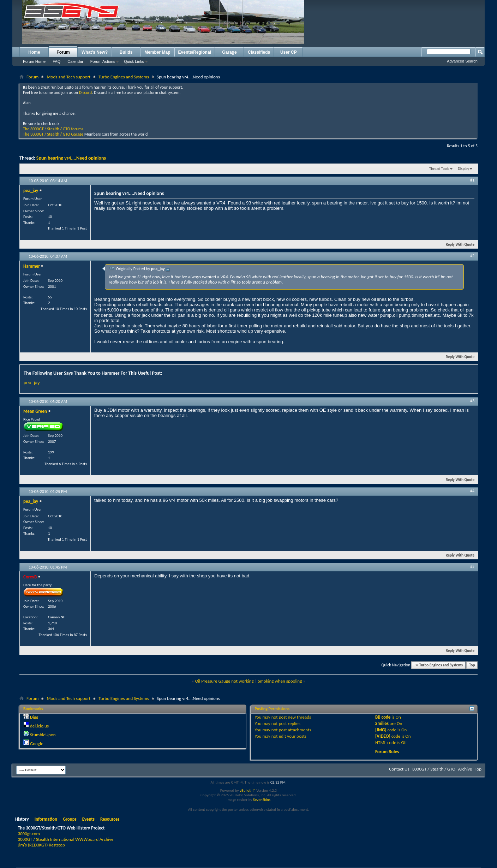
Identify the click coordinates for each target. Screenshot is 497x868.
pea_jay (32, 383)
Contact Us (399, 769)
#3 (472, 401)
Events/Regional (195, 52)
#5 (472, 566)
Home (34, 52)
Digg (34, 717)
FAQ (56, 61)
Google (37, 744)
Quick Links (134, 61)
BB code (383, 717)
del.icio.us (39, 726)
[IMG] (381, 730)
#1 (472, 180)
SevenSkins (262, 800)
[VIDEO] (383, 736)
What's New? (95, 52)
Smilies (382, 723)
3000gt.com (29, 834)
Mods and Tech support (68, 77)
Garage (229, 52)
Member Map (157, 52)
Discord (85, 93)
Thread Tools (439, 169)
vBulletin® (248, 790)
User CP (289, 52)
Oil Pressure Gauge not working (224, 681)
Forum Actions (103, 61)
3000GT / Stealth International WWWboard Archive (65, 839)
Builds (126, 52)
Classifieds (259, 52)
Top (472, 665)
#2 (472, 256)
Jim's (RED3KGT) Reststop (41, 845)
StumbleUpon (43, 735)
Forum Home (34, 61)
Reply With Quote (457, 245)
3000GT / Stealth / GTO (433, 769)
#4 (472, 491)
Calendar (75, 61)
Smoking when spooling (280, 681)
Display (463, 169)
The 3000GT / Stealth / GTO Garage (53, 134)
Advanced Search (462, 61)
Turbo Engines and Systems (124, 77)
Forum (63, 52)
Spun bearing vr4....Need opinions (71, 158)
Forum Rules (387, 752)
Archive (465, 769)
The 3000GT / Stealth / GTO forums (53, 129)
